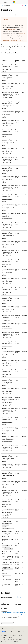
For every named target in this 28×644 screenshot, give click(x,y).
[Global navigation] (1, 2)
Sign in (25, 2)
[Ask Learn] (23, 5)
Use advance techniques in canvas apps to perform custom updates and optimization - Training (13, 613)
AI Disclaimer (4, 635)
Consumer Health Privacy (7, 640)
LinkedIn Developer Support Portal (12, 40)
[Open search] (22, 2)
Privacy (10, 637)
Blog (20, 635)
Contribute (4, 637)
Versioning (8, 5)
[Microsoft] (14, 2)
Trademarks (4, 642)
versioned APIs (11, 29)
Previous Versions (13, 635)
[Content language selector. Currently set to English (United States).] (8, 628)
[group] (14, 323)
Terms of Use (19, 640)
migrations (22, 34)
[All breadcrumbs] (3, 5)
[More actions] (25, 5)
